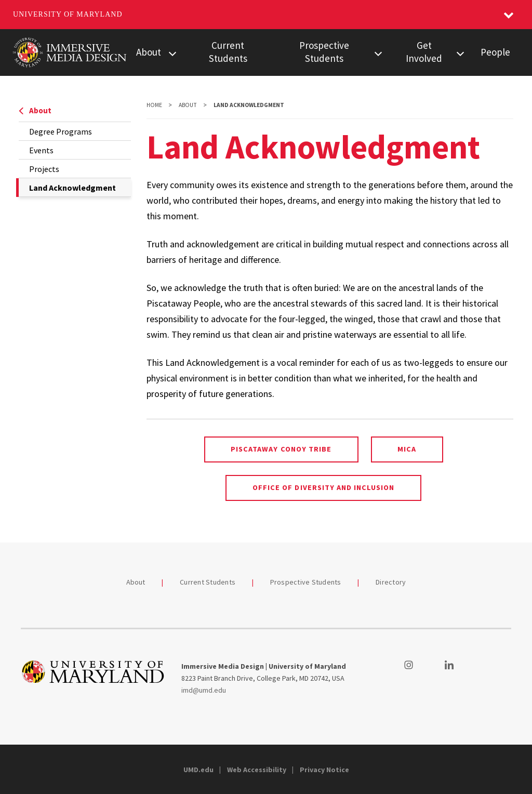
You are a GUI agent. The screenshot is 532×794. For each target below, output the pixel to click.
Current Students (228, 52)
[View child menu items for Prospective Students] (378, 52)
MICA (407, 449)
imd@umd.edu (204, 690)
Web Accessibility (257, 770)
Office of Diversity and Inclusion (323, 487)
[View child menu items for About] (172, 52)
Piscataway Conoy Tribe (281, 449)
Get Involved (424, 52)
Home (154, 105)
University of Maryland (68, 14)
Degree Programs (61, 131)
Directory (391, 582)
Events (41, 150)
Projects (44, 169)
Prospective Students (324, 52)
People (495, 52)
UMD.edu (198, 770)
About (149, 52)
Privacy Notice (324, 770)
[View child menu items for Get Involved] (460, 52)
